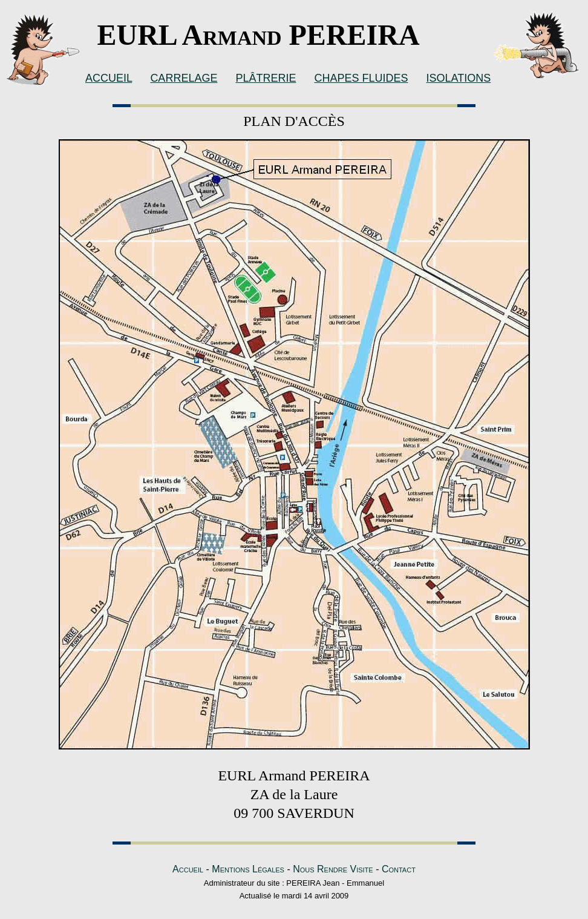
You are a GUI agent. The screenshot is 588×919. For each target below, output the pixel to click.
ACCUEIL (109, 78)
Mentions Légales (248, 869)
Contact (399, 869)
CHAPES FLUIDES (361, 78)
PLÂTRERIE (266, 78)
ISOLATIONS (459, 78)
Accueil (188, 869)
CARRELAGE (184, 78)
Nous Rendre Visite (333, 869)
